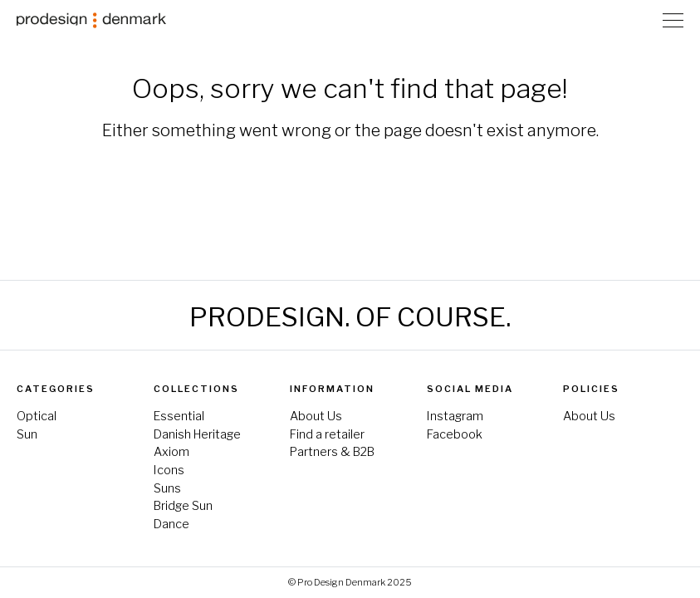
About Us (316, 416)
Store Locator (641, 20)
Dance (171, 524)
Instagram (455, 416)
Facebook (455, 434)
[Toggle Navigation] (673, 20)
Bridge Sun (183, 506)
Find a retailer (327, 434)
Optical (37, 416)
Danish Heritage (197, 434)
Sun (27, 434)
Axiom (171, 452)
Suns (167, 488)
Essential (179, 416)
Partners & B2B (332, 452)
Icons (169, 470)
